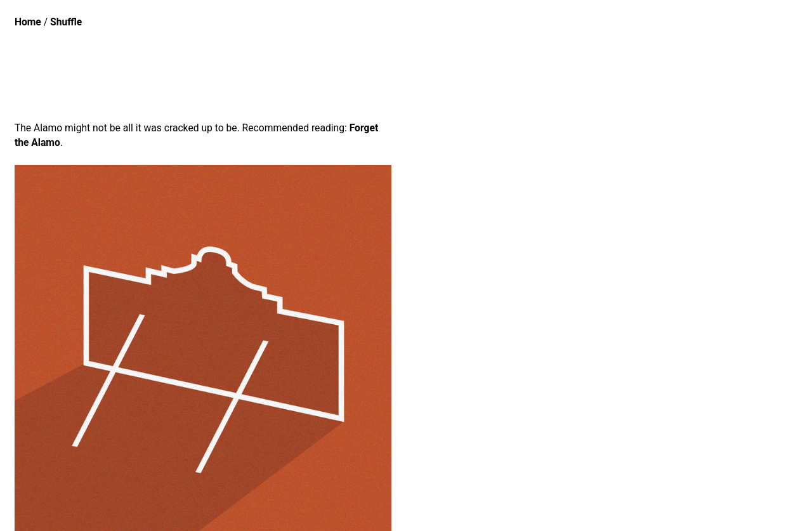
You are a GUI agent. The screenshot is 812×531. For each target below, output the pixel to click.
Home (28, 22)
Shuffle (66, 22)
